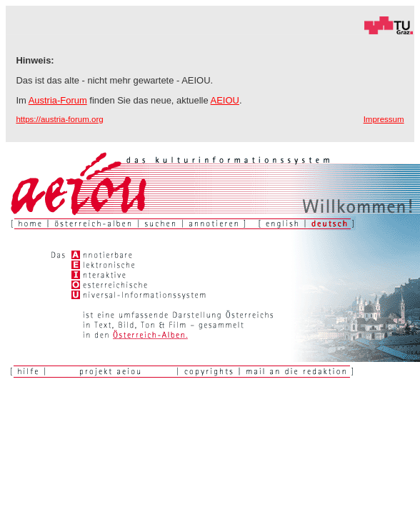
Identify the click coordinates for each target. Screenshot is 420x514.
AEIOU (225, 100)
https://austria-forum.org (59, 119)
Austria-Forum (58, 100)
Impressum (384, 119)
